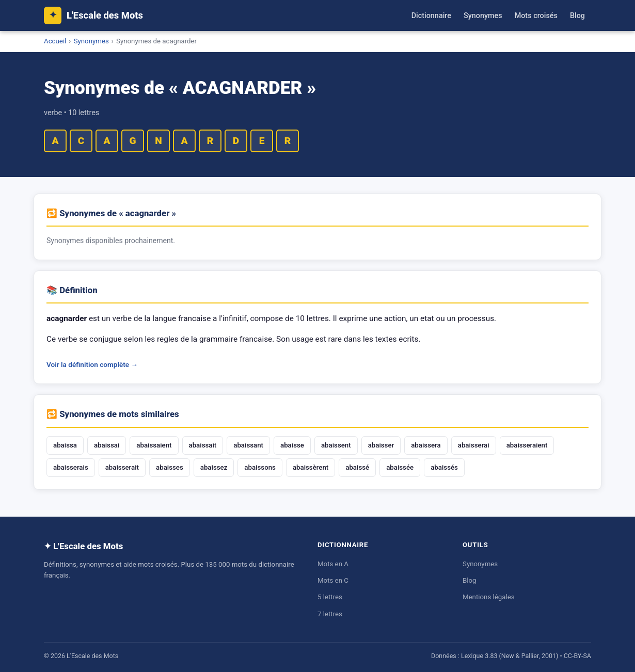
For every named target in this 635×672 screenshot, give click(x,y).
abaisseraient (527, 445)
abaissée (400, 467)
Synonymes (483, 16)
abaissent (336, 445)
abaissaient (154, 445)
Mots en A (333, 564)
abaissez (214, 467)
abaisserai (474, 445)
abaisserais (71, 467)
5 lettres (330, 597)
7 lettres (330, 614)
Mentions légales (489, 597)
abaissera (426, 445)
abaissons (260, 467)
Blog (577, 16)
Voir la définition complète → (92, 364)
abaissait (203, 445)
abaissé (357, 467)
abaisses (170, 467)
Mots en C (333, 580)
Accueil (55, 41)
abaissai (107, 445)
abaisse (292, 445)
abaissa (65, 445)
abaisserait (122, 467)
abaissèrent (311, 467)
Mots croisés (536, 16)
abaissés (444, 467)
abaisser (381, 445)
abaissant (248, 445)
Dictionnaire (431, 16)
